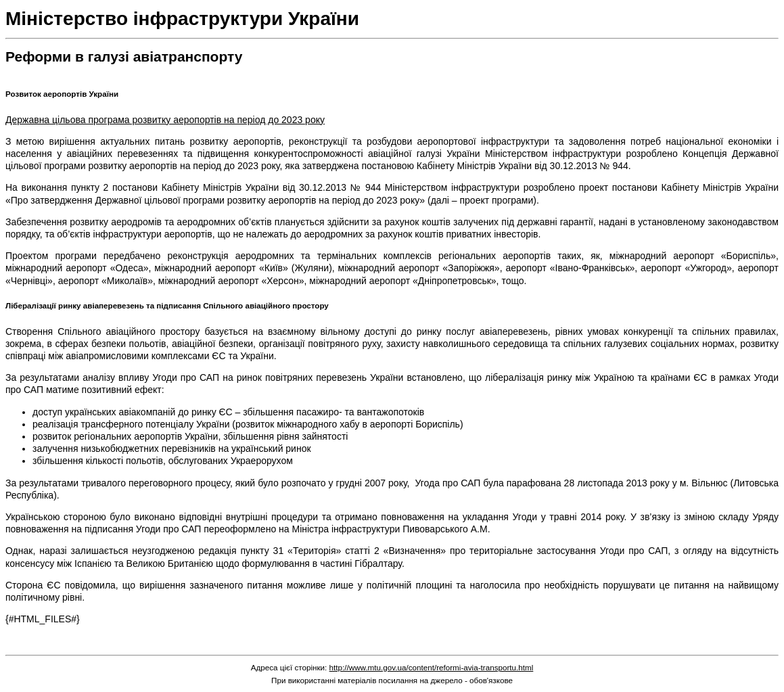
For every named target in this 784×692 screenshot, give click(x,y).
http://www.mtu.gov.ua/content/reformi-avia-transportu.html (432, 667)
